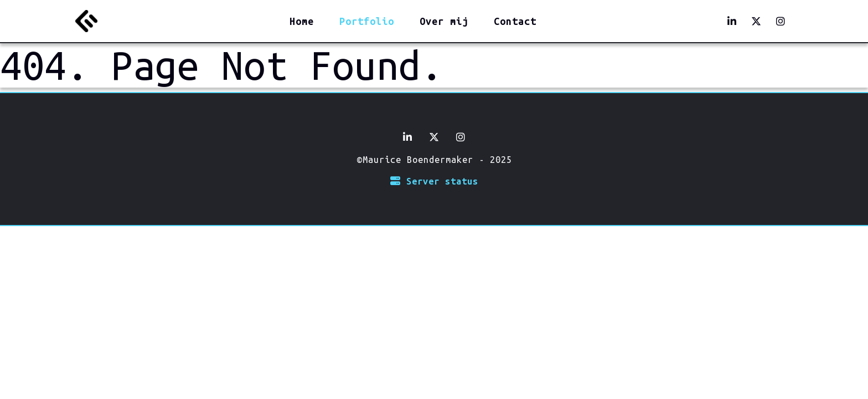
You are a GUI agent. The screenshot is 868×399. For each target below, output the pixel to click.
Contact (515, 21)
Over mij (444, 21)
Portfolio (367, 21)
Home (302, 21)
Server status (434, 181)
